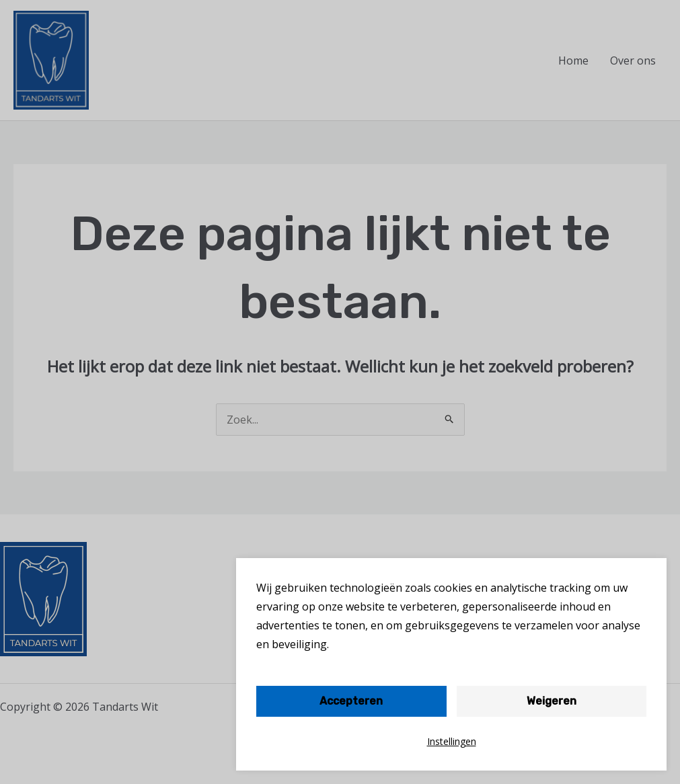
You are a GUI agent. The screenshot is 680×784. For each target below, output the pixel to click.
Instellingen (452, 741)
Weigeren (552, 701)
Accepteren (351, 701)
